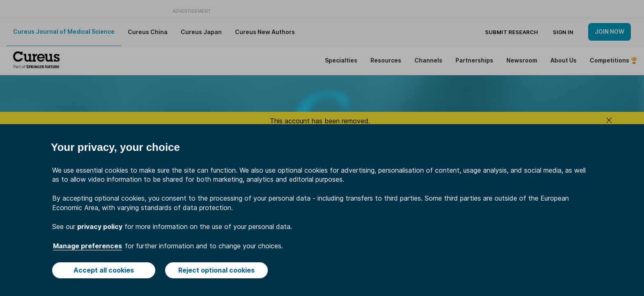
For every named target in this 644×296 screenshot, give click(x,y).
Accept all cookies (104, 270)
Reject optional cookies (216, 270)
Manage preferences (87, 246)
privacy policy (100, 227)
